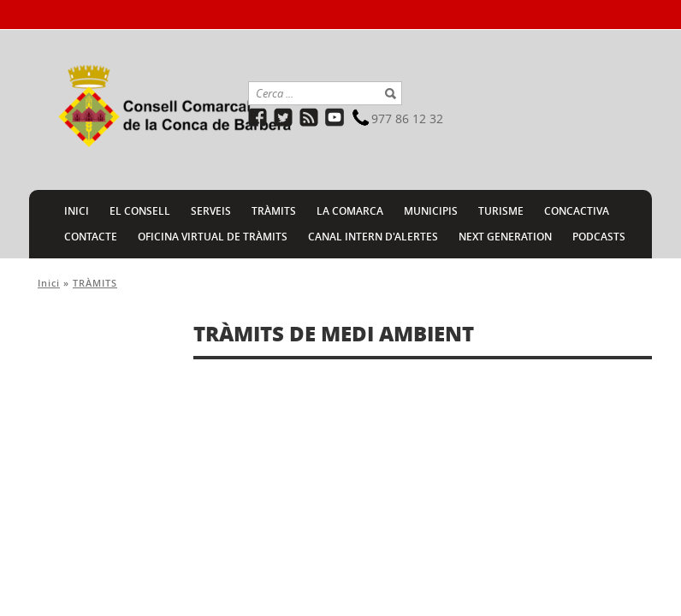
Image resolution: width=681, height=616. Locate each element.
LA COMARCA (350, 211)
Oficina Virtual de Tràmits (213, 237)
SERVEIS (211, 211)
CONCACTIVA (577, 211)
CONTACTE (91, 237)
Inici (49, 283)
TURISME (501, 211)
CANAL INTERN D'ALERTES (373, 237)
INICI (77, 211)
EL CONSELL (140, 211)
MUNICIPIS (431, 211)
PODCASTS (599, 237)
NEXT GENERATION (505, 237)
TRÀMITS (274, 211)
